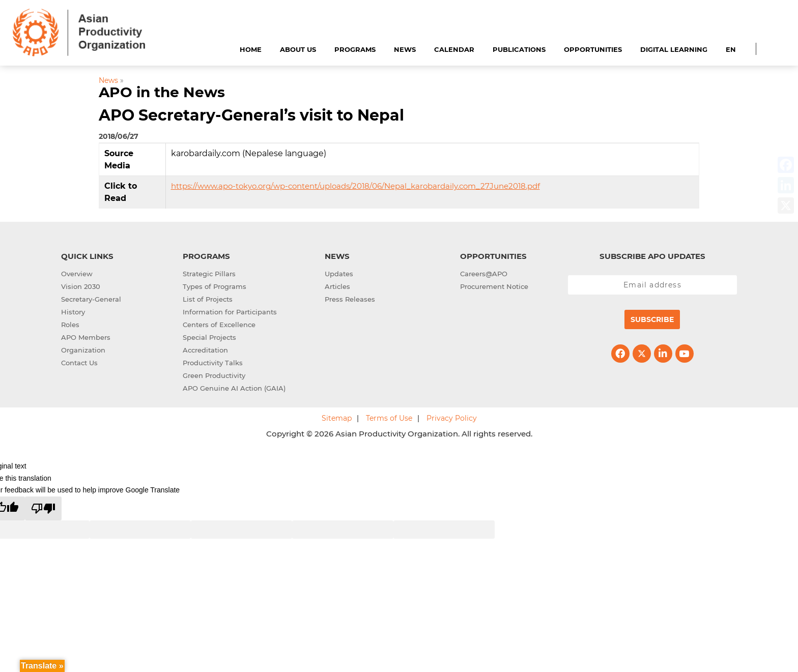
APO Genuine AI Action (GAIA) (234, 388)
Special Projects (209, 337)
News (405, 49)
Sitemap (337, 418)
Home (251, 49)
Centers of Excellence (219, 325)
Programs (355, 49)
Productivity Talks (213, 363)
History (73, 312)
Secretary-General (91, 299)
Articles (337, 286)
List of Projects (208, 299)
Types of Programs (215, 286)
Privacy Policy (452, 418)
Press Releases (350, 299)
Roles (70, 325)
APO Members (86, 337)
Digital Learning (674, 49)
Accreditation (205, 350)
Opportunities (593, 49)
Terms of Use (389, 418)
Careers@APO (484, 274)
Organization (83, 350)
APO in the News (162, 92)
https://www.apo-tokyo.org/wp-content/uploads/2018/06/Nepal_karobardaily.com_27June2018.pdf (355, 186)
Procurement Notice (494, 286)
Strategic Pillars (209, 274)
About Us (298, 49)
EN (731, 49)
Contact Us (79, 363)
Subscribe (652, 319)
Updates (339, 274)
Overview (77, 274)
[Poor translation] (43, 508)
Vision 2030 (81, 286)
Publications (519, 49)
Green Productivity (214, 375)
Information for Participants (230, 312)
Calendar (454, 49)
